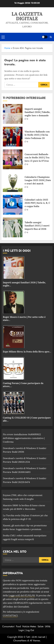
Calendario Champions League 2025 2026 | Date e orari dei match (38, 180)
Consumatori (8, 626)
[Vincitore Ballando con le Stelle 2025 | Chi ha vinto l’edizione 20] (13, 137)
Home (7, 48)
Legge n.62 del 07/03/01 (22, 595)
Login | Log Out (26, 630)
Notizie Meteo (29, 626)
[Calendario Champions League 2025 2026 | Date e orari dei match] (13, 182)
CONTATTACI (10, 615)
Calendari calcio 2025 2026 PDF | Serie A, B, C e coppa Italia (37, 203)
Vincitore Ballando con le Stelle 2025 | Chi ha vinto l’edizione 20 (37, 135)
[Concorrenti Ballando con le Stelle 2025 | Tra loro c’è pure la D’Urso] (13, 159)
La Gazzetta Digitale (27, 16)
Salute (41, 626)
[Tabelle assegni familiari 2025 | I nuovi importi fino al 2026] (13, 227)
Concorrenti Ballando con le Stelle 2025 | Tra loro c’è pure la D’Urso (37, 158)
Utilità (48, 626)
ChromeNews (20, 641)
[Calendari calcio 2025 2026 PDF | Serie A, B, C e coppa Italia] (13, 205)
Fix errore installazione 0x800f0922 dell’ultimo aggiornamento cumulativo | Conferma (24, 438)
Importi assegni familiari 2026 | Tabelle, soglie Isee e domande (37, 112)
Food (18, 626)
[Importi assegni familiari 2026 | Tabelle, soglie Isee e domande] (13, 114)
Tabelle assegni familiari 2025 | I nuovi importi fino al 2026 (37, 226)
